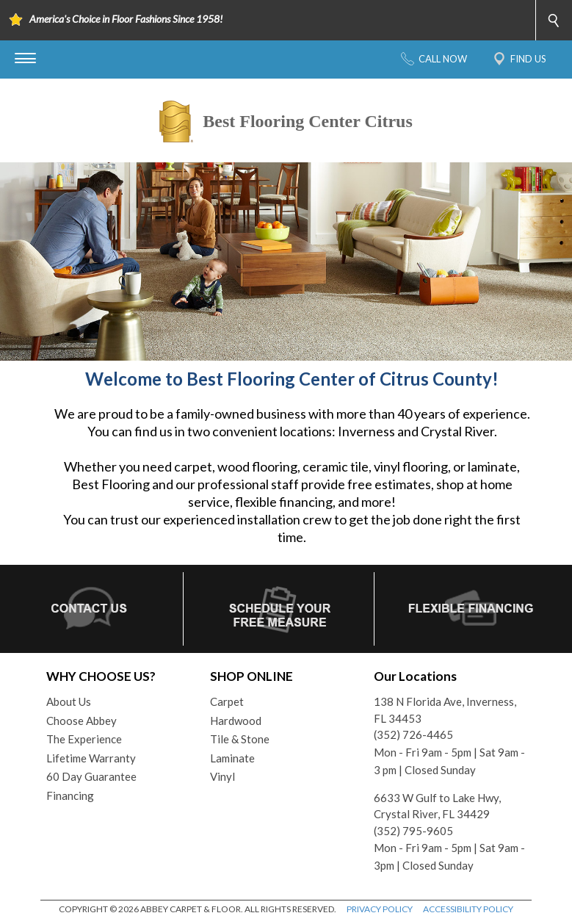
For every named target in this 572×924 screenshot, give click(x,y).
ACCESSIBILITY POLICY (468, 909)
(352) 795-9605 (413, 831)
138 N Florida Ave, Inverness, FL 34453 (445, 710)
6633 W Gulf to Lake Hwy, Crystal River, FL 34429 (437, 806)
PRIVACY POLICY (380, 909)
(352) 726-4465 (413, 734)
